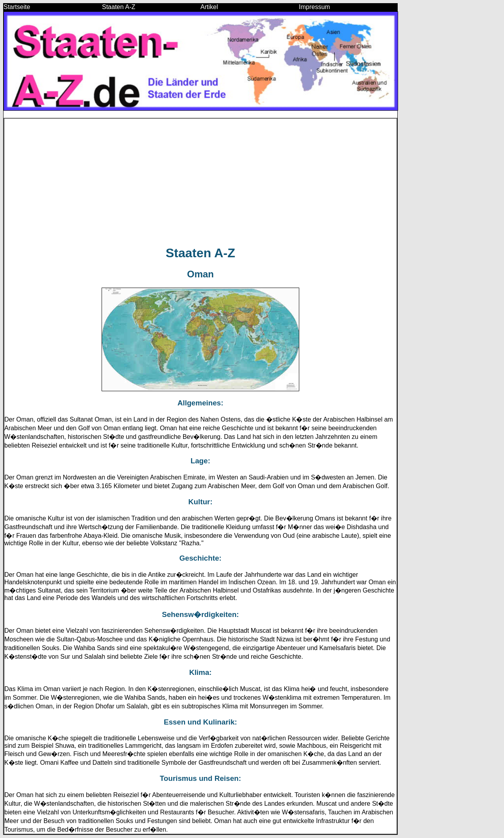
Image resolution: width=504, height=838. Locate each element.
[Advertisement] (200, 182)
